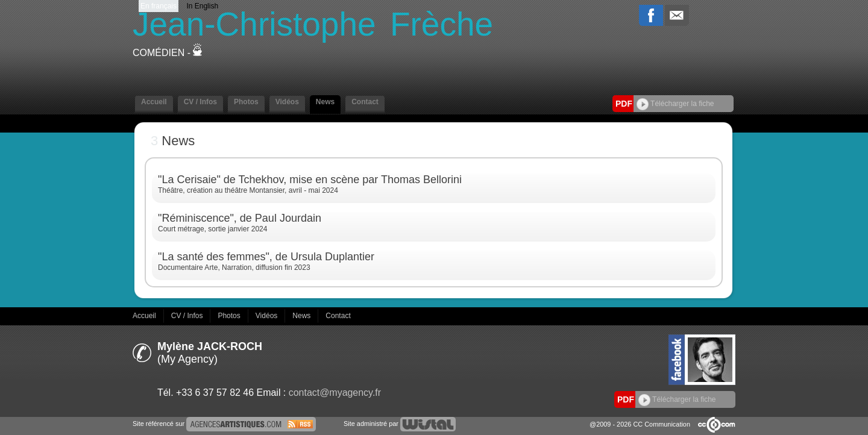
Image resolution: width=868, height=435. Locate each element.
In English (202, 6)
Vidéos (287, 102)
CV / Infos (200, 102)
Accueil (154, 102)
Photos (246, 102)
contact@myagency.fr (335, 393)
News (325, 102)
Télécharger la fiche (675, 104)
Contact (365, 102)
